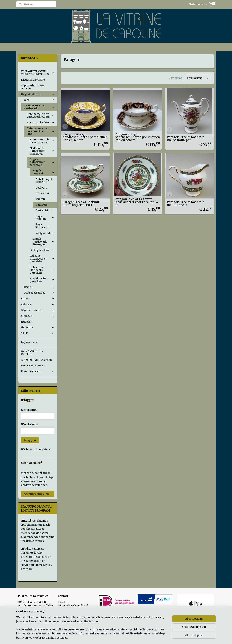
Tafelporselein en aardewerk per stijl (41, 115)
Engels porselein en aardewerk (42, 162)
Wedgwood (45, 233)
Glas (39, 100)
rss (141, 637)
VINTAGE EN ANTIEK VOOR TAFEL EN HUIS (38, 73)
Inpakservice (29, 342)
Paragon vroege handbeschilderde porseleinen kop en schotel (85, 136)
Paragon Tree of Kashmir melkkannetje (185, 203)
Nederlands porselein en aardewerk (42, 151)
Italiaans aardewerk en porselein (42, 259)
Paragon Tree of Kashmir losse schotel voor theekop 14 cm (136, 201)
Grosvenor (42, 193)
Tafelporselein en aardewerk (39, 107)
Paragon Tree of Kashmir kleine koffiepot (185, 138)
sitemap (133, 637)
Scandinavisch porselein (42, 280)
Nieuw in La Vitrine (33, 80)
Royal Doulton (45, 217)
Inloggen (30, 440)
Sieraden (38, 316)
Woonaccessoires (38, 310)
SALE (38, 333)
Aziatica (38, 304)
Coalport (41, 188)
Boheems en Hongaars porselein (42, 270)
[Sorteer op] (197, 78)
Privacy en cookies (33, 366)
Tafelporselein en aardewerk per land (41, 131)
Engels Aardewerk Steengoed (43, 242)
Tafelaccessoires (39, 293)
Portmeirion (43, 210)
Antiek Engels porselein (44, 180)
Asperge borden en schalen (33, 87)
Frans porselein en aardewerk (42, 141)
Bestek (39, 287)
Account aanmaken (36, 494)
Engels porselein (43, 172)
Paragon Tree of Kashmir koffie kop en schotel (81, 203)
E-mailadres (29, 410)
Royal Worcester (42, 226)
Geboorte (38, 327)
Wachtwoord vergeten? (36, 449)
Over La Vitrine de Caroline (32, 353)
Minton (40, 199)
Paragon (41, 205)
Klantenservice (38, 371)
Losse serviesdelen (41, 123)
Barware (38, 299)
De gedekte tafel (38, 94)
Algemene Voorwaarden (36, 360)
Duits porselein (42, 250)
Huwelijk (27, 322)
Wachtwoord (29, 424)
